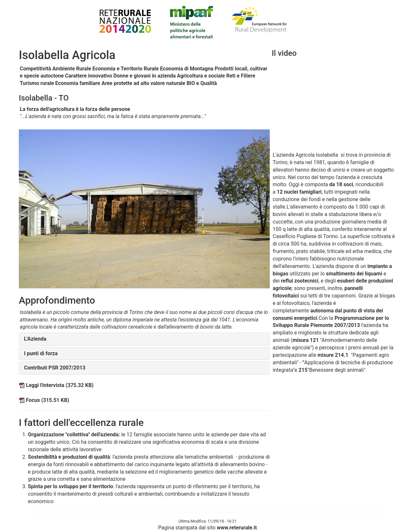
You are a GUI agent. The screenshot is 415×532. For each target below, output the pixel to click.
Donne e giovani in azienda (145, 76)
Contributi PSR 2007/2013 (55, 368)
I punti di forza (41, 353)
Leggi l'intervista (56, 385)
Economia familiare (78, 83)
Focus (44, 400)
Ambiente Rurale (72, 69)
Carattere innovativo (89, 76)
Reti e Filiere (241, 76)
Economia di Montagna (187, 69)
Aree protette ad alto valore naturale (143, 83)
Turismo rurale (37, 83)
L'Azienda (35, 339)
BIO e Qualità (202, 83)
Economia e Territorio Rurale (125, 69)
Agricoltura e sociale (201, 76)
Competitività (36, 69)
